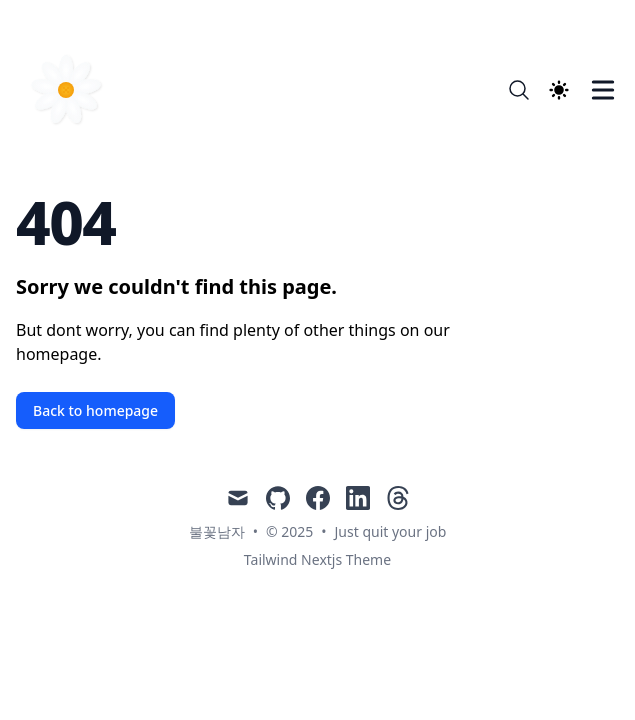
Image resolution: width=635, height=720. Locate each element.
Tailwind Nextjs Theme (317, 559)
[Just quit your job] (72, 90)
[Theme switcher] (559, 90)
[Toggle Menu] (603, 90)
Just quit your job (391, 531)
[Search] (519, 90)
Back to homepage (95, 410)
